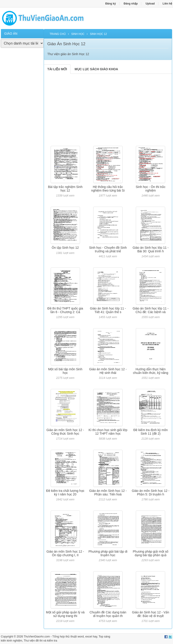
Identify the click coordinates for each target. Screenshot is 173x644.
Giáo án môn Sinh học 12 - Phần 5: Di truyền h (151, 492)
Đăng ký (110, 4)
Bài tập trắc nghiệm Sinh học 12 (65, 189)
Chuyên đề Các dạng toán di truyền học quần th (108, 614)
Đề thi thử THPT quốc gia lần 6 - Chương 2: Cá (65, 310)
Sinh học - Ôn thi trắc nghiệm (150, 189)
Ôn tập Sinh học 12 (65, 248)
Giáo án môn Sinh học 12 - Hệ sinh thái (108, 371)
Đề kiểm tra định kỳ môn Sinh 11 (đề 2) (150, 432)
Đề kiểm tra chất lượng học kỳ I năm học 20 (65, 492)
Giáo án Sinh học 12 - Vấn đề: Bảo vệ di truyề (151, 614)
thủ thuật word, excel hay (81, 637)
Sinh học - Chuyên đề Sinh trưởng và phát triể (108, 249)
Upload (150, 4)
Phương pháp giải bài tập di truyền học (108, 553)
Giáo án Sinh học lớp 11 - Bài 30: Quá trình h (151, 249)
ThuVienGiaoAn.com (37, 637)
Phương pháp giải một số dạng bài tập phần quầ (150, 553)
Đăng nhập (131, 4)
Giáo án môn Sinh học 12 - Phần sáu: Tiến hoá (108, 492)
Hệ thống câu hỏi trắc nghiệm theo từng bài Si (108, 189)
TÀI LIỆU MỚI (57, 69)
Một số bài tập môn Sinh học (65, 371)
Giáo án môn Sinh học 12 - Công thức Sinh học (65, 432)
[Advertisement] (22, 120)
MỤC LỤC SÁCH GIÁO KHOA (96, 69)
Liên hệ (167, 4)
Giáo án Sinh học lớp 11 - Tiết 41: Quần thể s (108, 310)
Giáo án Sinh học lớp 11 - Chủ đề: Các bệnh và (151, 310)
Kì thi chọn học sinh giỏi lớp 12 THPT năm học (108, 432)
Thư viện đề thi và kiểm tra (40, 641)
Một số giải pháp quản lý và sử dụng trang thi (65, 614)
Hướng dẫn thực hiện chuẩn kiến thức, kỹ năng (151, 371)
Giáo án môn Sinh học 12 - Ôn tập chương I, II (65, 553)
